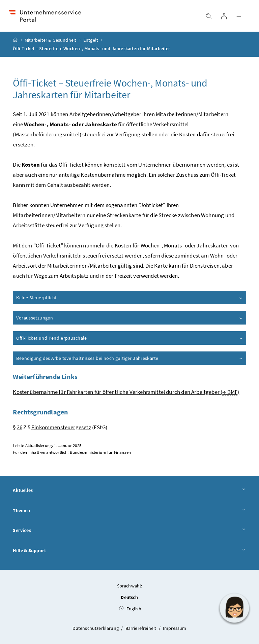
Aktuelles (129, 490)
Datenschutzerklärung (96, 628)
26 (20, 427)
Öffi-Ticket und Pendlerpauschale (130, 338)
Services (129, 531)
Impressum (175, 628)
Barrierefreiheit (141, 628)
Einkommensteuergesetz (61, 427)
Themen (129, 511)
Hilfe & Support (129, 551)
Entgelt (91, 40)
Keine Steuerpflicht (130, 298)
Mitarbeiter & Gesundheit (50, 40)
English (130, 609)
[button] (234, 608)
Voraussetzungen (130, 318)
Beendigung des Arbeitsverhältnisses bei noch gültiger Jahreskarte (130, 358)
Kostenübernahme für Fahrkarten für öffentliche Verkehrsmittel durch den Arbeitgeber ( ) (126, 392)
